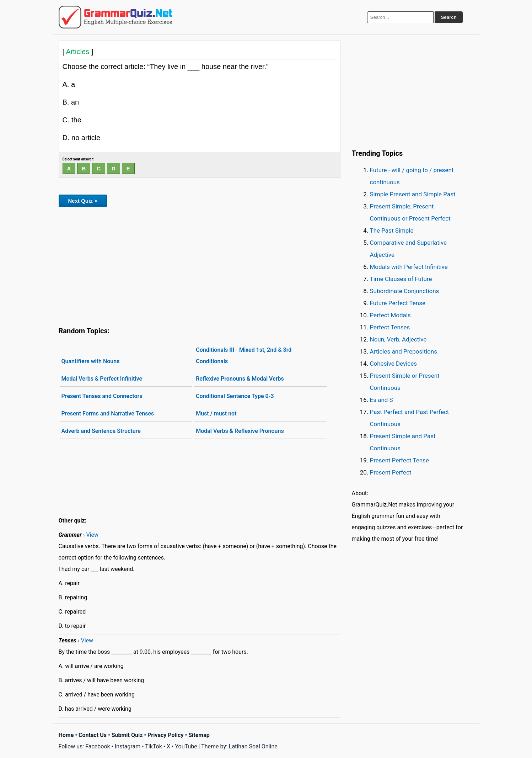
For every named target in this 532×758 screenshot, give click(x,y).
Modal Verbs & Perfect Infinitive (102, 379)
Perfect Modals (390, 315)
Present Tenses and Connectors (102, 396)
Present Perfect (391, 472)
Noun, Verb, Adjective (398, 339)
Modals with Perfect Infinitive (409, 267)
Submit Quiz (127, 735)
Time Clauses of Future (401, 279)
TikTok (154, 746)
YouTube (186, 746)
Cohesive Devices (394, 364)
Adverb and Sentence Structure (101, 431)
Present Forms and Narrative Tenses (108, 414)
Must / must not (216, 414)
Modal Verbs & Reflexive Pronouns (240, 431)
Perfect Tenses (390, 327)
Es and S (381, 400)
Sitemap (199, 735)
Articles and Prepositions (404, 351)
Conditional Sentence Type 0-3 (235, 396)
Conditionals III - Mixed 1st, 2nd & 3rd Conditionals (244, 356)
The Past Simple (392, 230)
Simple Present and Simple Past (413, 194)
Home (66, 735)
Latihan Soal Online (253, 746)
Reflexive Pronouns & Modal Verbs (240, 379)
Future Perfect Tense (398, 303)
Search (448, 17)
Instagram (128, 746)
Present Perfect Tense (399, 460)
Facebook (98, 746)
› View (91, 535)
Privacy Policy (165, 735)
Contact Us (93, 735)
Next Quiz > (83, 201)
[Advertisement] (200, 265)
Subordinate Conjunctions (405, 291)
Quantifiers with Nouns (91, 361)
